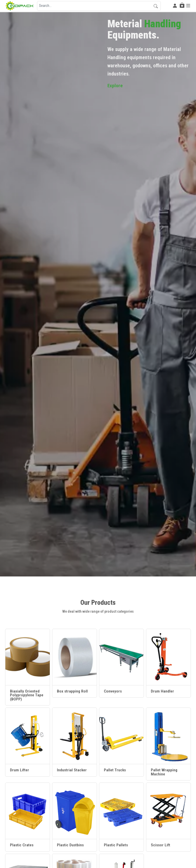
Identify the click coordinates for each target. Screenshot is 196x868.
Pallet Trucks (115, 770)
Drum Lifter (20, 770)
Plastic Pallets (116, 845)
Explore (115, 87)
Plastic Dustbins (70, 845)
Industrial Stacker (72, 770)
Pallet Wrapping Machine (164, 772)
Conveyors (113, 691)
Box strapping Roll (72, 691)
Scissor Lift (161, 845)
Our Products (98, 602)
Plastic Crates (22, 845)
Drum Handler (162, 691)
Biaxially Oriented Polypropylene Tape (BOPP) (27, 695)
